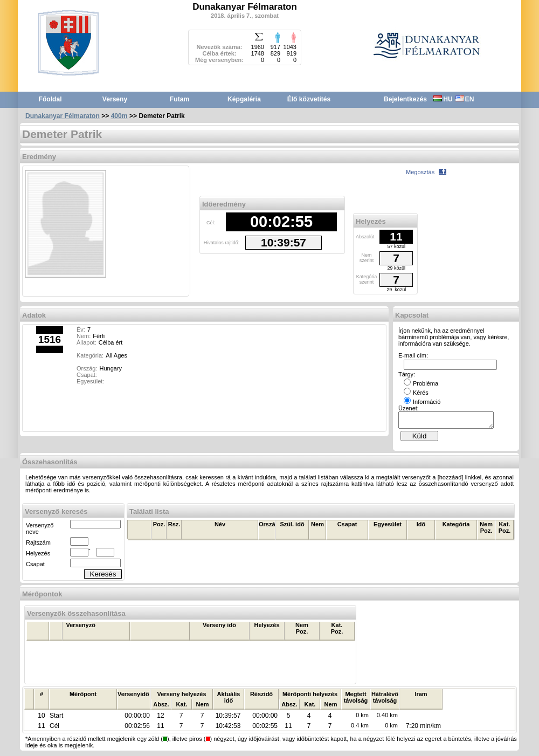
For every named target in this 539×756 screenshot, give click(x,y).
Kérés (416, 393)
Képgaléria (244, 99)
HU (443, 99)
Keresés (103, 577)
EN (465, 99)
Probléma (421, 383)
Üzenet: (409, 408)
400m (119, 116)
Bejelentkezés (405, 99)
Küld (420, 439)
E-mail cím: (413, 355)
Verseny (115, 99)
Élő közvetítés (309, 99)
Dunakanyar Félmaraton (63, 116)
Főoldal (50, 99)
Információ (422, 402)
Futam (179, 99)
